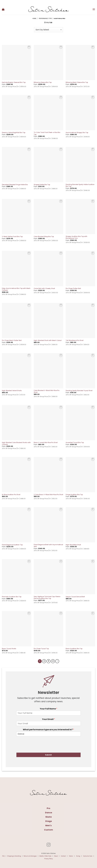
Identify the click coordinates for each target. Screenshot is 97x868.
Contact (63, 856)
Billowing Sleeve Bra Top (43, 82)
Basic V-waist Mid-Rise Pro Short (46, 443)
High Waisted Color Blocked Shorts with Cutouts (16, 444)
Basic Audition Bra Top (74, 649)
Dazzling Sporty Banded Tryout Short (79, 391)
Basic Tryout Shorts (9, 649)
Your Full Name (48, 708)
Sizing (78, 856)
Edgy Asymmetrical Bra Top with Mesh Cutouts (16, 289)
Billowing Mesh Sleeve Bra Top (77, 82)
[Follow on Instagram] (48, 845)
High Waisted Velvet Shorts (12, 391)
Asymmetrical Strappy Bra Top (77, 133)
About (56, 856)
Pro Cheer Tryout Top (41, 649)
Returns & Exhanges (30, 856)
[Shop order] (48, 30)
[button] (3, 9)
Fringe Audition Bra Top (74, 495)
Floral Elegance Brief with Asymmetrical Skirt (48, 546)
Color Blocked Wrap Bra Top (44, 237)
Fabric (71, 856)
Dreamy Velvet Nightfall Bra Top (14, 133)
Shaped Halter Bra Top (42, 185)
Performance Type (45, 19)
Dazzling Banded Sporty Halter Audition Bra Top (80, 186)
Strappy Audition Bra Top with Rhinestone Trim (76, 237)
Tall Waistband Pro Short (75, 340)
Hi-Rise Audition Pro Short (11, 495)
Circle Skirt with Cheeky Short (44, 289)
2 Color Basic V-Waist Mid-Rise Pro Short (48, 495)
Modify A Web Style (45, 856)
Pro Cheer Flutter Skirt (73, 289)
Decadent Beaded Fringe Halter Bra (15, 185)
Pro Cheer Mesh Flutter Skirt (12, 340)
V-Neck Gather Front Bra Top (12, 237)
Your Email (48, 719)
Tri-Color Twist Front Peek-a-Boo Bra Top (47, 133)
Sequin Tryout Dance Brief (75, 597)
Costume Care (88, 856)
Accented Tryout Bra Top (75, 443)
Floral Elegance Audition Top (12, 545)
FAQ (3, 856)
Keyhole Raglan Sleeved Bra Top (14, 82)
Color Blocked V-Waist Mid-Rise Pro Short (47, 391)
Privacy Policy (49, 858)
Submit (48, 754)
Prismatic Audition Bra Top (12, 597)
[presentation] (35, 748)
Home (34, 19)
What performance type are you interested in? (48, 729)
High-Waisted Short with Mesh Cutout (48, 340)
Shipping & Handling (14, 856)
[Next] (57, 661)
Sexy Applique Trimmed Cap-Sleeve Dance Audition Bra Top (47, 598)
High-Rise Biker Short (73, 545)
